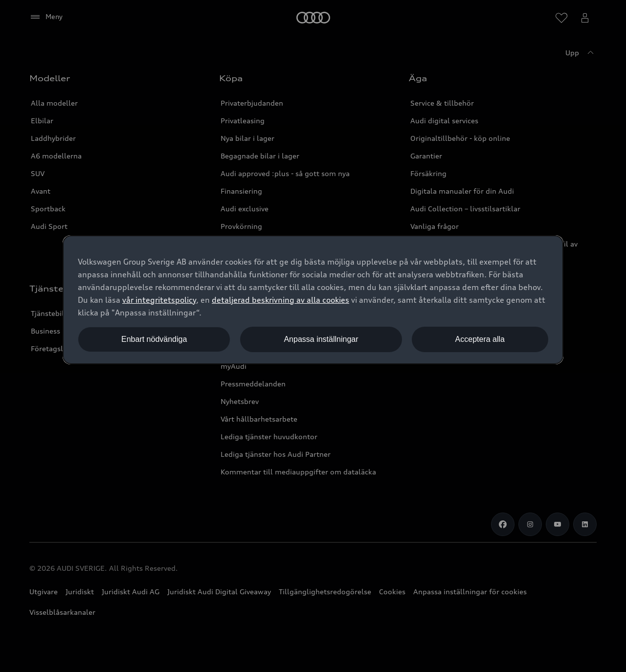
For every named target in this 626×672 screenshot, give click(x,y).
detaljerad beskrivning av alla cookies (280, 300)
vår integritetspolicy (159, 300)
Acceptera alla (480, 339)
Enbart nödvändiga (154, 339)
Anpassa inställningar (321, 339)
